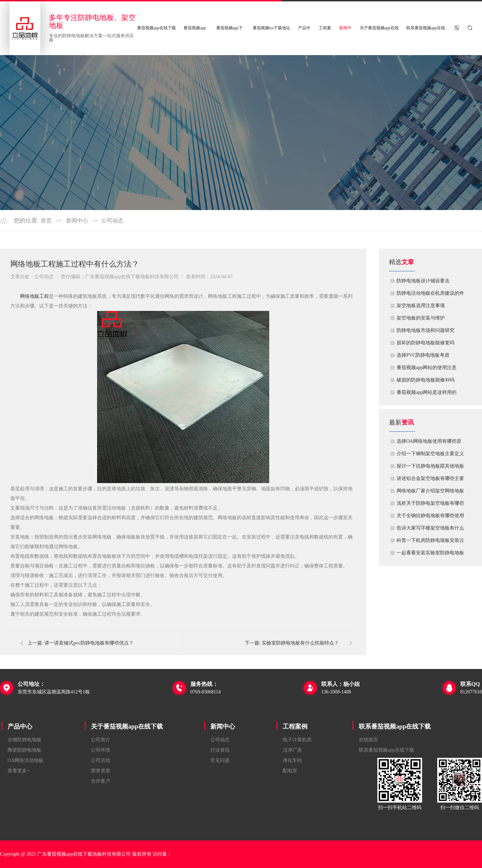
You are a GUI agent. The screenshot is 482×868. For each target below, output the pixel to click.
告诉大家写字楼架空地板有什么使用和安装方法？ (430, 530)
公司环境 (101, 750)
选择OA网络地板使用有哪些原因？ (429, 443)
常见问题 (220, 760)
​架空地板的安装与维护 (421, 318)
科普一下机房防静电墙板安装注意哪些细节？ (430, 542)
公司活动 (101, 760)
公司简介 (101, 740)
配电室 (290, 771)
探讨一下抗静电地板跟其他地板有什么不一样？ (430, 468)
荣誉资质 (101, 771)
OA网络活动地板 (25, 760)
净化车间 (292, 760)
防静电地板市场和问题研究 (426, 330)
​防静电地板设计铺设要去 (423, 281)
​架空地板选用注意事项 (421, 306)
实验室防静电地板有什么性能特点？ (300, 643)
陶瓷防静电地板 (24, 750)
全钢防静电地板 (24, 740)
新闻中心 (77, 221)
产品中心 (20, 726)
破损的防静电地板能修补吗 (426, 380)
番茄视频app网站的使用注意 (427, 368)
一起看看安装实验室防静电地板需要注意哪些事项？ (430, 555)
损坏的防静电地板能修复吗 (426, 343)
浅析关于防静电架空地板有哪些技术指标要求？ (430, 505)
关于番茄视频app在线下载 (127, 726)
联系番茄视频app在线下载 (395, 726)
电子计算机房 (297, 740)
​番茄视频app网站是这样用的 (427, 392)
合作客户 (101, 781)
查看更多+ (19, 771)
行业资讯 (220, 750)
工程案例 (295, 726)
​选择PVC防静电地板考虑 (423, 355)
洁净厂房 (292, 750)
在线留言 (368, 740)
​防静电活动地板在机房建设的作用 (430, 295)
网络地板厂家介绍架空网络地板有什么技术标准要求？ (430, 493)
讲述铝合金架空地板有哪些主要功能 (430, 480)
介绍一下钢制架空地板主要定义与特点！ (430, 456)
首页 (46, 221)
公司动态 (112, 221)
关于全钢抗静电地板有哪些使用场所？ (430, 517)
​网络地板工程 (34, 296)
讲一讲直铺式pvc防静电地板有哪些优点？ (89, 643)
